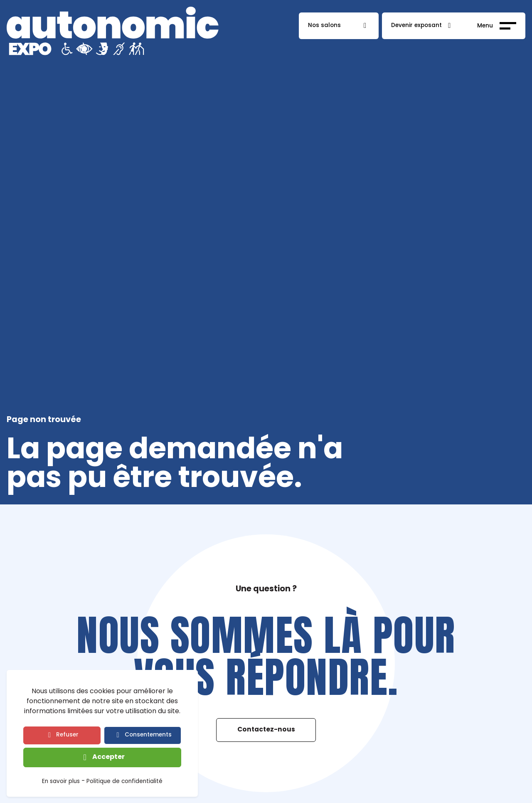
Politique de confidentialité (124, 782)
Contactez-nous (266, 730)
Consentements (148, 735)
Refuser (67, 735)
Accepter (108, 757)
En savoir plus (61, 782)
